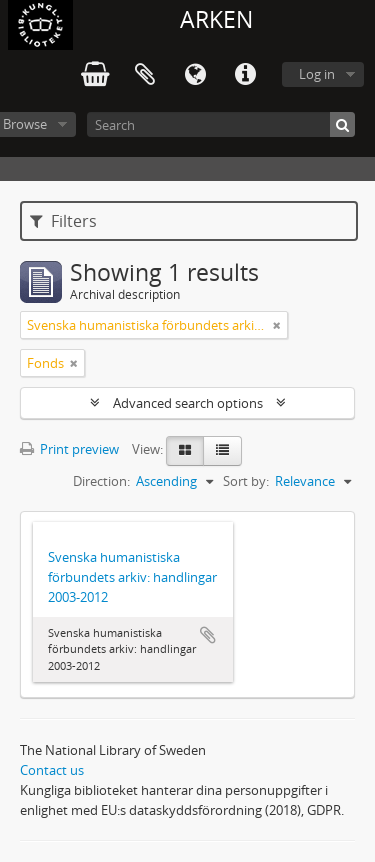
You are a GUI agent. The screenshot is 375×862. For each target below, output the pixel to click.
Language (195, 75)
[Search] (221, 124)
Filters (63, 221)
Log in (317, 74)
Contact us (52, 770)
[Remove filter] (277, 325)
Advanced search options (188, 403)
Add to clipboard (208, 635)
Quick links (245, 75)
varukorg (95, 75)
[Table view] (222, 451)
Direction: (101, 481)
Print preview (69, 449)
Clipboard (145, 75)
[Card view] (185, 451)
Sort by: (246, 481)
